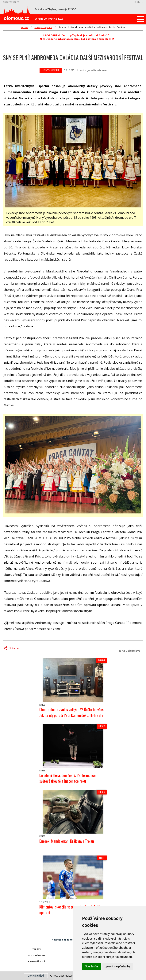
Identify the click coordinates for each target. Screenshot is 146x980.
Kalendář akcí (36, 961)
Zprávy (24, 27)
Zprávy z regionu (43, 27)
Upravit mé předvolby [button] (117, 966)
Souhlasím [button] (92, 966)
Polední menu (37, 955)
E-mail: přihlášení (36, 976)
